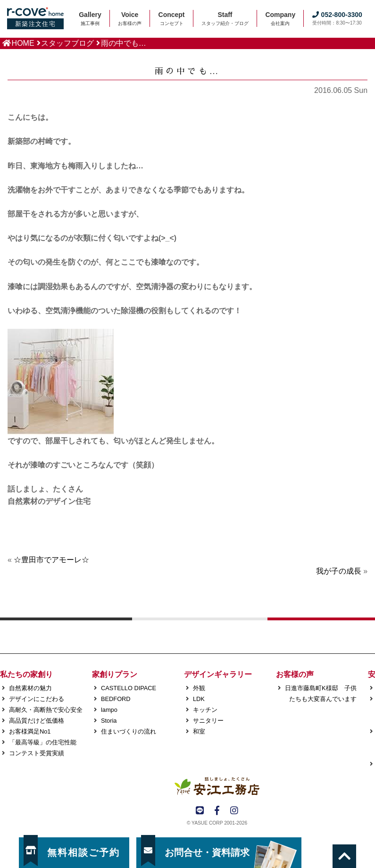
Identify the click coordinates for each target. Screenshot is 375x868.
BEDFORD (116, 699)
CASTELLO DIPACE (129, 688)
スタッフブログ (67, 43)
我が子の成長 (339, 571)
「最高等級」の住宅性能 (43, 742)
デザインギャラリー (218, 674)
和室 (199, 731)
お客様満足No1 (30, 731)
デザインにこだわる (37, 699)
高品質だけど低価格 (37, 721)
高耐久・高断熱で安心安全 (46, 710)
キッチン (205, 710)
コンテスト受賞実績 (37, 753)
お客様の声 (295, 674)
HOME (23, 43)
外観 (199, 688)
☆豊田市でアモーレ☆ (51, 560)
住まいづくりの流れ (129, 731)
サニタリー (208, 721)
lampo (109, 710)
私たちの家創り (26, 674)
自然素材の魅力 (30, 688)
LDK (199, 699)
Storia (109, 721)
